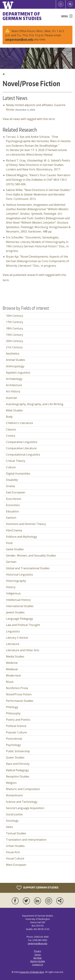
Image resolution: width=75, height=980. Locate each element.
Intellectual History (18, 600)
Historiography (16, 581)
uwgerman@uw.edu (19, 39)
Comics (11, 436)
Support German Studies (37, 888)
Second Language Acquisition (25, 808)
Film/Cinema (14, 530)
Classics (11, 429)
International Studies (20, 606)
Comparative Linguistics (22, 442)
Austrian (12, 398)
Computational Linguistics (23, 455)
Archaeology (14, 379)
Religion (11, 783)
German (11, 562)
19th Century (14, 335)
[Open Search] (70, 4)
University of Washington (32, 972)
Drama (10, 486)
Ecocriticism (14, 499)
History (11, 587)
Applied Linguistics (18, 373)
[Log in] (61, 4)
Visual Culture (15, 858)
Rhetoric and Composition (23, 789)
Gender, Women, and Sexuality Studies (31, 555)
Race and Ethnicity (18, 764)
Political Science (16, 726)
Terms (37, 955)
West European (16, 865)
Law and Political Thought (23, 625)
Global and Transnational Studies (28, 568)
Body (9, 417)
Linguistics (13, 631)
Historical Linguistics (19, 575)
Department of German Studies (22, 16)
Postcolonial (14, 739)
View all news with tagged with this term (29, 119)
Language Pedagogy (19, 619)
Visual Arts (13, 852)
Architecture (14, 385)
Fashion (11, 518)
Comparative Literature (21, 448)
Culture (11, 467)
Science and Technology (22, 802)
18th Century (14, 328)
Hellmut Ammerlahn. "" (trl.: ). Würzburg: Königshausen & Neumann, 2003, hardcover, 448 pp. (38, 218)
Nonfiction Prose (17, 688)
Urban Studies (15, 846)
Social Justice (14, 814)
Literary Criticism (17, 638)
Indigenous (13, 593)
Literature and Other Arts (23, 650)
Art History (13, 391)
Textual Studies (16, 833)
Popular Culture (16, 732)
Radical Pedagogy (17, 770)
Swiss (10, 827)
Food (9, 543)
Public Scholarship (18, 751)
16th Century (14, 316)
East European (16, 492)
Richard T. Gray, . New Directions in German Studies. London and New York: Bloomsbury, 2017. (38, 165)
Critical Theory (16, 461)
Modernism (13, 675)
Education (12, 511)
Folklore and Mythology (21, 537)
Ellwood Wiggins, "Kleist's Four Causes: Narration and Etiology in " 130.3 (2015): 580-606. (38, 180)
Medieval (12, 669)
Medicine (12, 663)
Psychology (13, 745)
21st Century (14, 347)
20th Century (14, 341)
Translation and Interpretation (26, 840)
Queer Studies (15, 757)
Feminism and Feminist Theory (26, 524)
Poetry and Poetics (18, 720)
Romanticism (14, 795)
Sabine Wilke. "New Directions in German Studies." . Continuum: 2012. (39, 194)
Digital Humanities (18, 474)
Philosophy (13, 713)
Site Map (37, 958)
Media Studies (15, 656)
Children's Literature (19, 423)
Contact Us (37, 965)
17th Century (14, 322)
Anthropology (15, 366)
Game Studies (15, 549)
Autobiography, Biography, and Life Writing (35, 404)
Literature (13, 644)
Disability (12, 480)
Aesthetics (13, 354)
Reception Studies (18, 776)
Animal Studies (16, 360)
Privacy (37, 951)
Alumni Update (38, 961)
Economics (13, 505)
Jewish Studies (15, 612)
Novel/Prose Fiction (19, 694)
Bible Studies (14, 410)
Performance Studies (20, 701)
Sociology (12, 821)
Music (10, 682)
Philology (12, 707)
